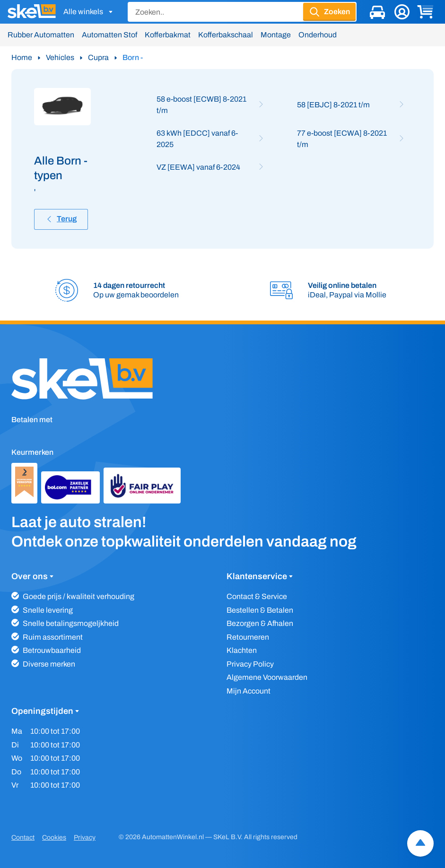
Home (22, 57)
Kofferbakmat (168, 35)
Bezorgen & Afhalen (260, 623)
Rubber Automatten (41, 35)
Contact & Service (257, 596)
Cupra (98, 57)
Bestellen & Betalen (260, 610)
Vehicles (60, 57)
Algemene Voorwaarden (267, 677)
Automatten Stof (109, 35)
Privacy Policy (250, 664)
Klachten (242, 650)
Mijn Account (249, 691)
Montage (276, 35)
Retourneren (248, 637)
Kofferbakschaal (226, 35)
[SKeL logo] (32, 12)
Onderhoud (318, 35)
